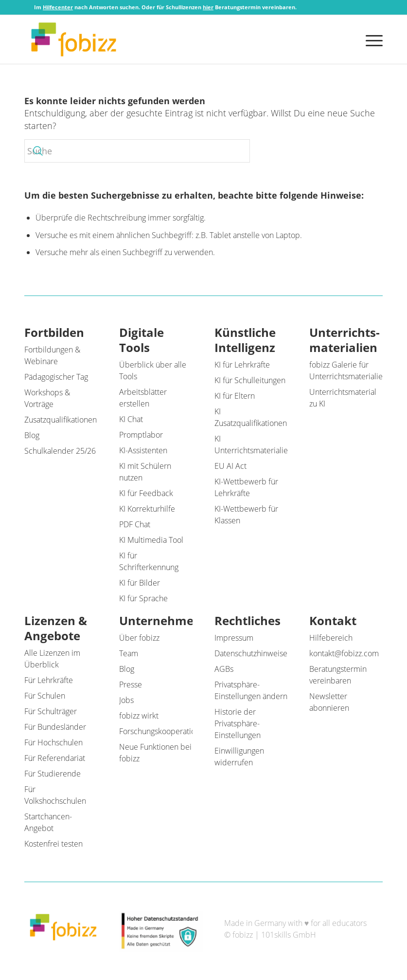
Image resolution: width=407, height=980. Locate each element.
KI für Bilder (140, 583)
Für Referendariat (55, 758)
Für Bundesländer (55, 727)
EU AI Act (230, 466)
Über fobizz (139, 638)
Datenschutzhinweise (251, 653)
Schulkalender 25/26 (60, 451)
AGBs (224, 669)
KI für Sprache (143, 598)
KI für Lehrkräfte (242, 365)
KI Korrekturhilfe (147, 509)
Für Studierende (53, 774)
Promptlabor (141, 435)
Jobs (126, 700)
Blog (32, 435)
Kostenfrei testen (53, 844)
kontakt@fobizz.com (344, 653)
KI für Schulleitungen (250, 380)
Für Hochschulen (53, 742)
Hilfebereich (331, 638)
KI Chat (131, 419)
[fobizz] (74, 39)
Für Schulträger (51, 711)
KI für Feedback (146, 493)
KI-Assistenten (143, 450)
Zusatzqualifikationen (61, 420)
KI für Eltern (235, 396)
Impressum (234, 638)
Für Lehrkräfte (49, 680)
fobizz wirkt (139, 716)
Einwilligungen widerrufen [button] (239, 757)
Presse (131, 684)
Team (129, 653)
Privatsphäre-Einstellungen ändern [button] (251, 690)
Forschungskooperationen (164, 731)
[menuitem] (372, 39)
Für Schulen (45, 696)
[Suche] (137, 151)
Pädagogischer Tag (56, 377)
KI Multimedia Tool (151, 540)
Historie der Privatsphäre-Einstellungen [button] (238, 723)
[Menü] (372, 39)
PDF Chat (135, 524)
